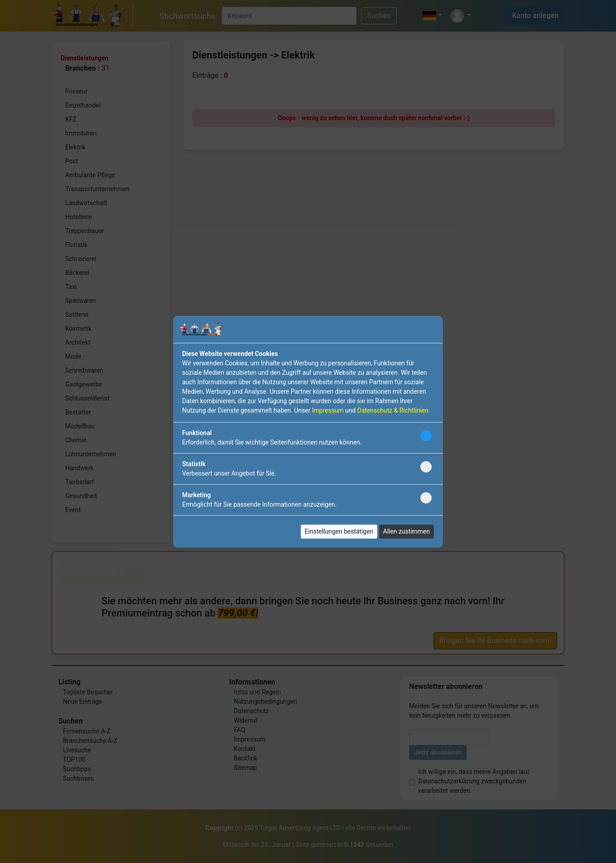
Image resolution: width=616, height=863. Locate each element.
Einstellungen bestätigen (339, 531)
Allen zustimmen (406, 531)
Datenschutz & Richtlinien (393, 410)
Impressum (328, 410)
